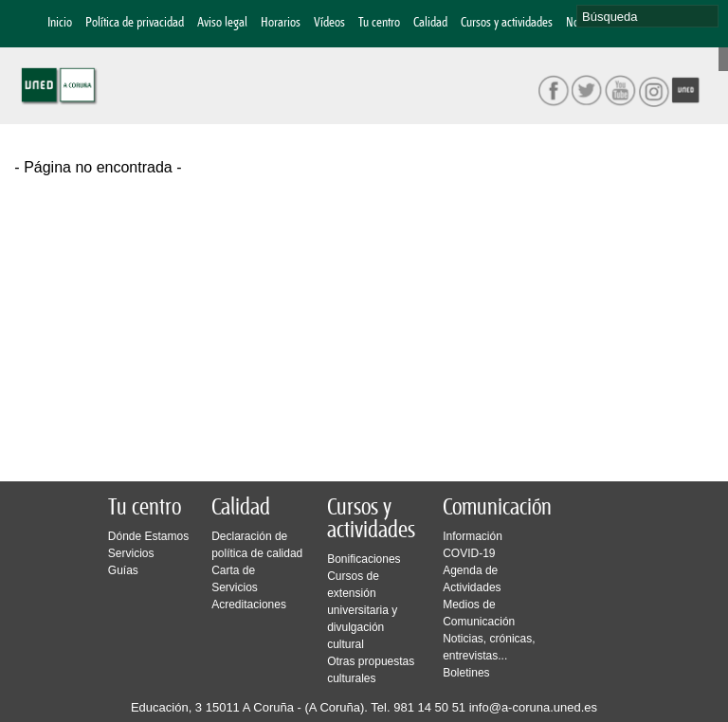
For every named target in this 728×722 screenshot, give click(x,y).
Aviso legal (222, 23)
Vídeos (329, 23)
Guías (123, 570)
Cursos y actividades (507, 23)
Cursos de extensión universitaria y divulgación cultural (362, 610)
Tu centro (379, 23)
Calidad (430, 23)
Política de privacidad (135, 23)
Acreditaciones (249, 605)
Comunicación (497, 508)
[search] (647, 16)
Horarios (281, 23)
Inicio (60, 23)
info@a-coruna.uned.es (533, 707)
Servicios (131, 553)
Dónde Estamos (148, 536)
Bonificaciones (364, 559)
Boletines (466, 673)
